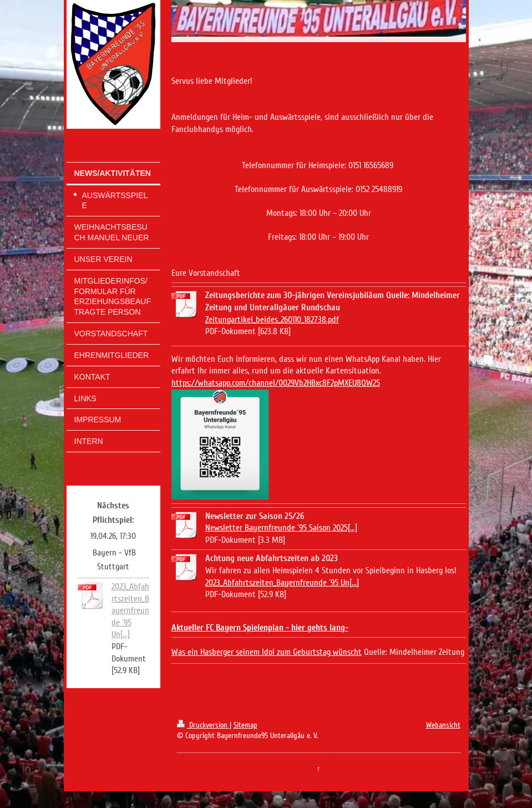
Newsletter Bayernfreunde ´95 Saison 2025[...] (281, 528)
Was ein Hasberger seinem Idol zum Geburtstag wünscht (267, 652)
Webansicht (443, 725)
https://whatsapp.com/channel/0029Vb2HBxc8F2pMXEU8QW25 (276, 383)
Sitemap (245, 725)
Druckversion (203, 725)
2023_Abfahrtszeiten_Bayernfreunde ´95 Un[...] (130, 610)
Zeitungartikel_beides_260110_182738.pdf (272, 320)
